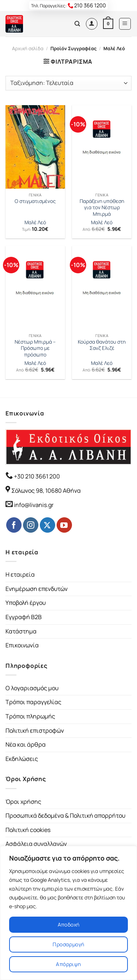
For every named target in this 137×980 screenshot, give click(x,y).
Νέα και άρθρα (26, 744)
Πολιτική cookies (28, 830)
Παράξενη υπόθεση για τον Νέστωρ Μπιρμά (102, 208)
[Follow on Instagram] (31, 525)
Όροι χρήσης (23, 802)
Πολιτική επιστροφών (35, 731)
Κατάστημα (21, 631)
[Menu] (125, 24)
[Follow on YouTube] (64, 525)
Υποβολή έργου (26, 603)
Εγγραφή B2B (24, 617)
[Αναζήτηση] (77, 24)
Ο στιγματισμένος (35, 201)
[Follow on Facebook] (14, 525)
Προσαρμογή (68, 944)
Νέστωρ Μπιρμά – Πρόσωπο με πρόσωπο (35, 348)
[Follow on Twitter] (47, 525)
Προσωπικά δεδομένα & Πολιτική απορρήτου (65, 816)
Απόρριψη (68, 964)
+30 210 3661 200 (36, 476)
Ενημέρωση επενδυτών (37, 589)
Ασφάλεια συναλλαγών (36, 844)
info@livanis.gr (34, 505)
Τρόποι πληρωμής (30, 716)
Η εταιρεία (20, 574)
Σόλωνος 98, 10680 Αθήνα (46, 491)
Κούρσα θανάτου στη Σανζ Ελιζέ (102, 345)
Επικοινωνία (22, 645)
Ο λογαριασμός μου (32, 688)
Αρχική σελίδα (28, 48)
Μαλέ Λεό (35, 223)
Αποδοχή (69, 924)
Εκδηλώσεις (22, 759)
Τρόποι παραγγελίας (33, 702)
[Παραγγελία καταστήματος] (68, 83)
